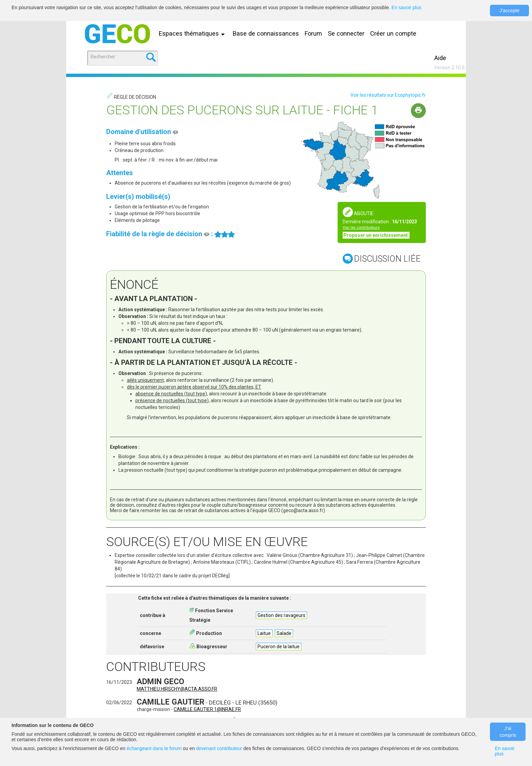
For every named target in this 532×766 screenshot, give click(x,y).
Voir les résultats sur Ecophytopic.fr (388, 95)
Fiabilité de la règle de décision (158, 234)
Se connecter (346, 33)
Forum (313, 33)
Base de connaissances (266, 33)
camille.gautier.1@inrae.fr (207, 709)
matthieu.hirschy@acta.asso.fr (177, 689)
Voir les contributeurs (361, 228)
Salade (284, 633)
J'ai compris (508, 732)
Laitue (264, 633)
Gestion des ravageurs (281, 615)
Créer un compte (393, 33)
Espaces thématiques (193, 33)
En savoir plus (406, 7)
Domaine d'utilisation (142, 132)
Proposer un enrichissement (376, 235)
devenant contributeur (219, 748)
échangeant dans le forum (154, 748)
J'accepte (509, 11)
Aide (440, 58)
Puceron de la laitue (279, 647)
